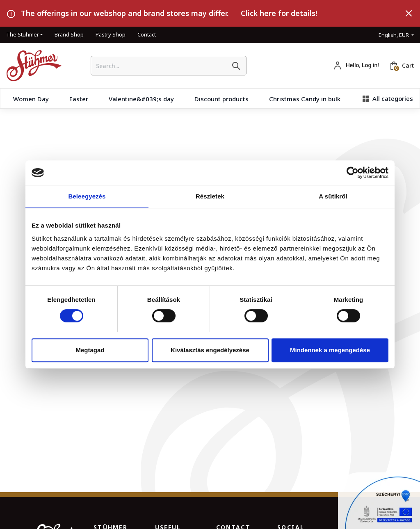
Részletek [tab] (210, 196)
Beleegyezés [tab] (87, 196)
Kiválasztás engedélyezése (210, 350)
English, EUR (394, 35)
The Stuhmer (23, 34)
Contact (147, 34)
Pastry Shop (111, 34)
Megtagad (90, 350)
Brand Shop (69, 34)
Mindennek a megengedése (330, 350)
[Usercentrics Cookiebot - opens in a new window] (353, 173)
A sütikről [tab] (333, 196)
